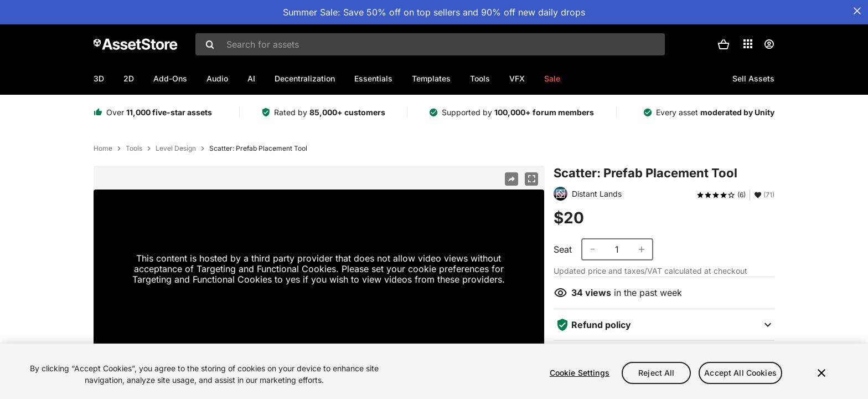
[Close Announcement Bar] (857, 11)
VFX (517, 78)
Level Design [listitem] (176, 149)
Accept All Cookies (740, 373)
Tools (480, 78)
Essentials (373, 78)
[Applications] (748, 44)
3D (99, 78)
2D (129, 78)
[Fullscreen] (531, 179)
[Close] (821, 373)
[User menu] (769, 44)
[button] (724, 44)
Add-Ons (170, 78)
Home (103, 149)
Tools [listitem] (134, 149)
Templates (431, 78)
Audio (217, 78)
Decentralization (305, 78)
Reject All (656, 373)
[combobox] (430, 44)
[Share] (512, 179)
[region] (434, 371)
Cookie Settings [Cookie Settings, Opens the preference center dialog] (580, 373)
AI (251, 78)
